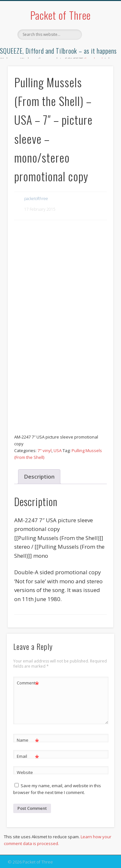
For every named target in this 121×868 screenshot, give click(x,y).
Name (28, 740)
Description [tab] (39, 476)
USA (58, 450)
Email (28, 756)
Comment (28, 683)
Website (25, 772)
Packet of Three (60, 15)
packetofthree (36, 199)
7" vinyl (45, 450)
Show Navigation (98, 58)
